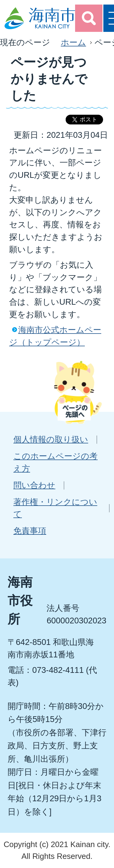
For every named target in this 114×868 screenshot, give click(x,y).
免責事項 (30, 531)
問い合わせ (34, 485)
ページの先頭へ (78, 392)
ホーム (73, 42)
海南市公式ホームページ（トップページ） (55, 336)
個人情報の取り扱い (51, 439)
